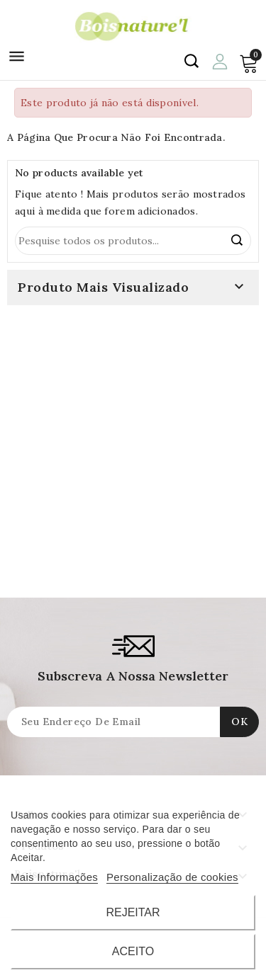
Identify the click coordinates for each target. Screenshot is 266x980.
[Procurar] (133, 241)
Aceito (133, 951)
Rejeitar (133, 912)
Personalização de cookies (172, 877)
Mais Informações (54, 877)
